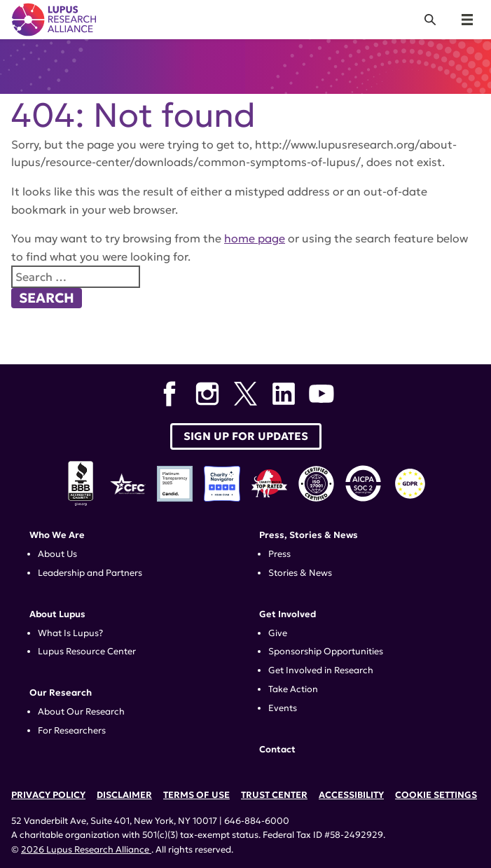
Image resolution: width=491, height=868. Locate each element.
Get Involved (288, 614)
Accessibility (351, 795)
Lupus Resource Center (87, 652)
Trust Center (274, 795)
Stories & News (300, 573)
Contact (277, 750)
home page (255, 238)
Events (283, 708)
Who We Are (57, 535)
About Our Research (81, 712)
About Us (57, 554)
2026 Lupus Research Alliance (86, 850)
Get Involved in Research (321, 670)
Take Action (293, 689)
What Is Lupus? (70, 633)
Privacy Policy (48, 795)
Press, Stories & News (309, 535)
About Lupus (57, 614)
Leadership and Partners (90, 573)
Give (278, 633)
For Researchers (72, 731)
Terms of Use (196, 795)
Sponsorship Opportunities (326, 652)
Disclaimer (124, 795)
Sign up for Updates (246, 436)
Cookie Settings (436, 795)
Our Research (61, 693)
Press (279, 554)
